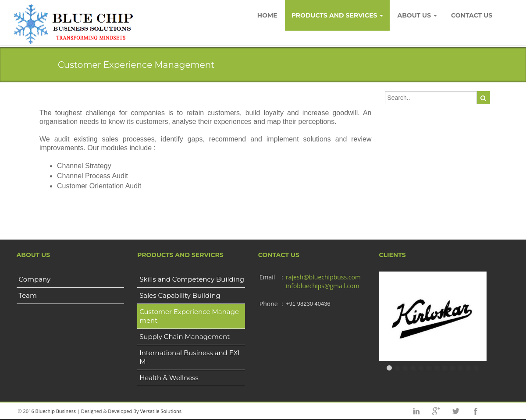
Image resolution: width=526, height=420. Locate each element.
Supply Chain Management (185, 337)
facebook (476, 411)
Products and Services (338, 15)
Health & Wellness (169, 378)
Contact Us (472, 15)
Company (35, 279)
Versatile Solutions (161, 411)
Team (28, 295)
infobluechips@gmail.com (323, 286)
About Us (417, 15)
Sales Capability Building (180, 295)
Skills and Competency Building (192, 279)
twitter (456, 411)
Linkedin (416, 411)
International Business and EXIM (190, 357)
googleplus (436, 411)
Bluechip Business (56, 411)
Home (267, 15)
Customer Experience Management (189, 316)
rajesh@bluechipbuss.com (323, 277)
